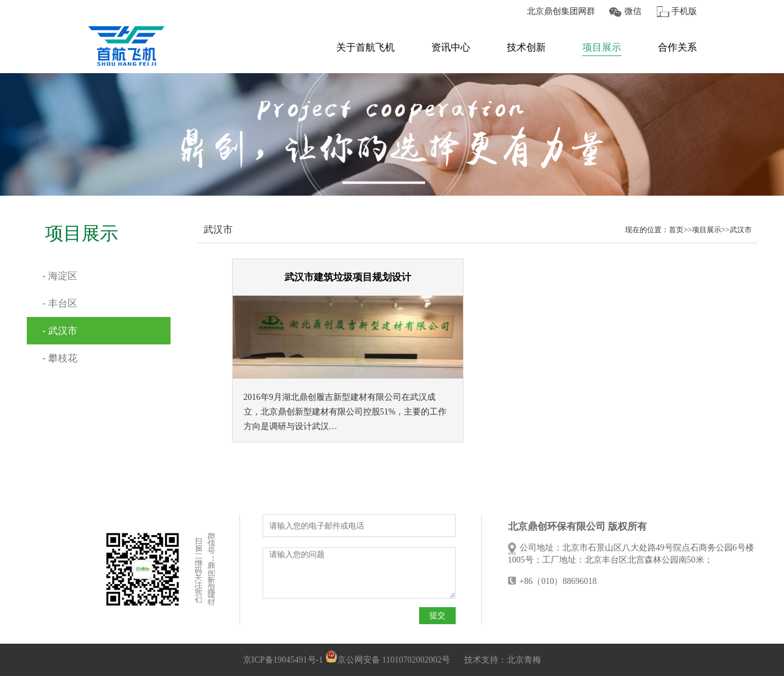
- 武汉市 (60, 331)
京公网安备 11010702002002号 (388, 660)
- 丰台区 (60, 303)
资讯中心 (451, 47)
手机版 (684, 11)
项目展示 (602, 47)
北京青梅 (524, 660)
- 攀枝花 (60, 358)
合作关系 (677, 47)
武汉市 (741, 230)
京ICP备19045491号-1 (283, 660)
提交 (437, 615)
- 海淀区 (60, 276)
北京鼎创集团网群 (561, 11)
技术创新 (526, 47)
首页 (676, 230)
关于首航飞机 (366, 47)
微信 (633, 11)
